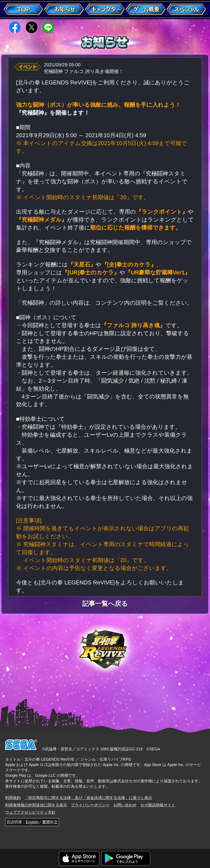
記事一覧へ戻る (105, 604)
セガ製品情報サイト (158, 805)
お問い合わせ (125, 805)
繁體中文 (50, 822)
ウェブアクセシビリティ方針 (30, 812)
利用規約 (13, 798)
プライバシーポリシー (90, 805)
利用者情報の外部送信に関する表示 (36, 805)
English (32, 822)
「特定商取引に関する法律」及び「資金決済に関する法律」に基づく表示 (88, 798)
